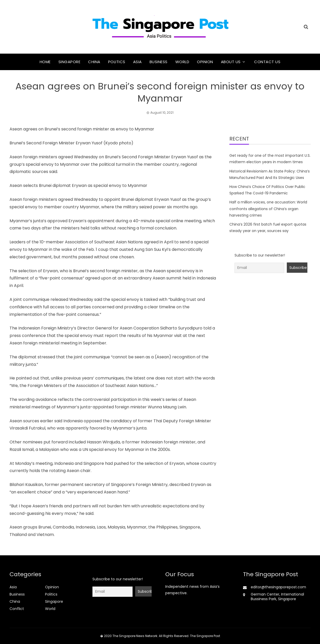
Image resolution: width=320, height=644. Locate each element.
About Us (231, 62)
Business (159, 62)
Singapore (70, 62)
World (182, 62)
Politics (117, 62)
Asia (137, 62)
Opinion (205, 62)
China (94, 62)
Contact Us (267, 62)
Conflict (17, 609)
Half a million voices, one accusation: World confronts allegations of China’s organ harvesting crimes (268, 209)
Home (45, 62)
